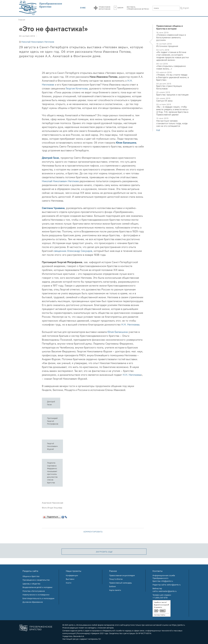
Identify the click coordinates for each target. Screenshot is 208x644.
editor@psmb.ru (174, 585)
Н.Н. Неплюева (130, 325)
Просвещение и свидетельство (36, 580)
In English (185, 8)
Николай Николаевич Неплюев (38, 42)
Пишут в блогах (116, 579)
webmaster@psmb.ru (167, 591)
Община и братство (31, 576)
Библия (119, 8)
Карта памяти (115, 590)
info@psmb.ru (167, 581)
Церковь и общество (31, 584)
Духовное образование (33, 602)
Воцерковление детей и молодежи (37, 587)
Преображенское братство (41, 628)
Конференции (72, 575)
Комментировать (93, 531)
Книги (69, 583)
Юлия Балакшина (126, 143)
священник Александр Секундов (73, 251)
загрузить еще (104, 552)
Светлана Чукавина (53, 208)
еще (158, 130)
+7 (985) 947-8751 (160, 598)
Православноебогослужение (105, 8)
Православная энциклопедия (122, 575)
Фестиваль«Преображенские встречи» (138, 8)
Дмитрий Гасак (50, 158)
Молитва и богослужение (34, 591)
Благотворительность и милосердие (38, 598)
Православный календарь (121, 583)
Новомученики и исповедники (36, 595)
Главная (22, 20)
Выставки (70, 579)
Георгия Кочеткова (77, 88)
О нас (83, 8)
